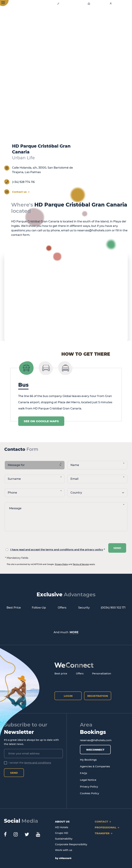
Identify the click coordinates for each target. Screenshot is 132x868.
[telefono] (35, 493)
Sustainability (64, 839)
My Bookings (88, 760)
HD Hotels (62, 827)
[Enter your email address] (33, 754)
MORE (74, 632)
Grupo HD (62, 833)
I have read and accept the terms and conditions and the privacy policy (57, 550)
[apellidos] (35, 479)
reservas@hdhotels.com (94, 230)
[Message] (66, 517)
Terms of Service (81, 564)
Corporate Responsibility (71, 844)
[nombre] (97, 465)
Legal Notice (88, 780)
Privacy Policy (61, 564)
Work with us (64, 850)
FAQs (84, 773)
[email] (97, 479)
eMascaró (65, 858)
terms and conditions (38, 763)
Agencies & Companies (95, 766)
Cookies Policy (89, 793)
